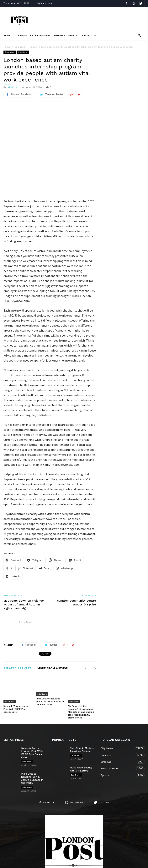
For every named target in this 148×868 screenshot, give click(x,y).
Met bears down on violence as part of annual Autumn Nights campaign (24, 573)
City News (20, 35)
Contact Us (88, 35)
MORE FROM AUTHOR (53, 637)
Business (59, 35)
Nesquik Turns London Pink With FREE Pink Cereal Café (16, 670)
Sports (73, 35)
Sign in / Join (45, 3)
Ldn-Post (12, 87)
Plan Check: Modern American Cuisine (82, 710)
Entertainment (40, 35)
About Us (42, 844)
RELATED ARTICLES (18, 637)
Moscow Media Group (80, 863)
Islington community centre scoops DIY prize (76, 571)
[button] (139, 35)
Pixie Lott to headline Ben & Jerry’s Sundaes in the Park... (32, 739)
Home (7, 35)
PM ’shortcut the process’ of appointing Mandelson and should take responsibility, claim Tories (81, 673)
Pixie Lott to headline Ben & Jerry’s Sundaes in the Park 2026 (50, 670)
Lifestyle (119, 722)
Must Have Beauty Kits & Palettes (81, 730)
